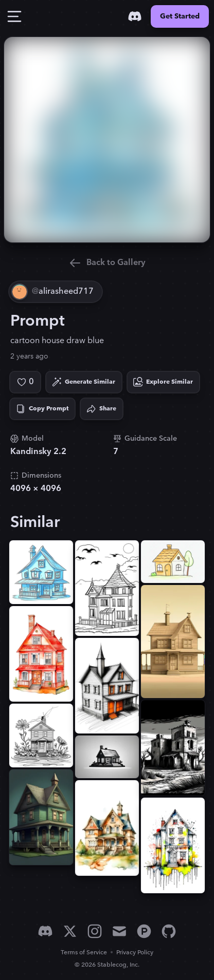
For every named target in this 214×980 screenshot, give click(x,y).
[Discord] (135, 16)
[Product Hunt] (144, 931)
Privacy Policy (135, 953)
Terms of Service (84, 953)
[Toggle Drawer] (14, 16)
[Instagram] (95, 931)
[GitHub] (169, 931)
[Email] (119, 931)
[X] (70, 931)
